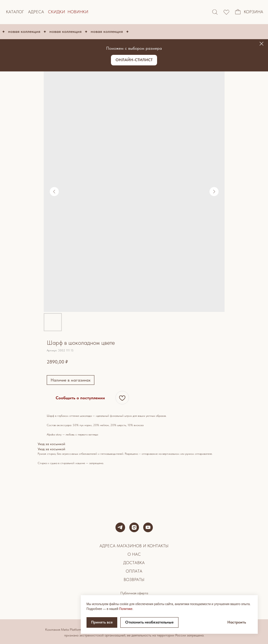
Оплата (134, 571)
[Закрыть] (262, 44)
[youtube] (148, 527)
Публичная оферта (134, 593)
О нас (134, 554)
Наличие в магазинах (71, 380)
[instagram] (134, 527)
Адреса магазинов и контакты (134, 546)
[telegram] (120, 527)
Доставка (134, 563)
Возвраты (134, 580)
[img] (226, 12)
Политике (126, 609)
